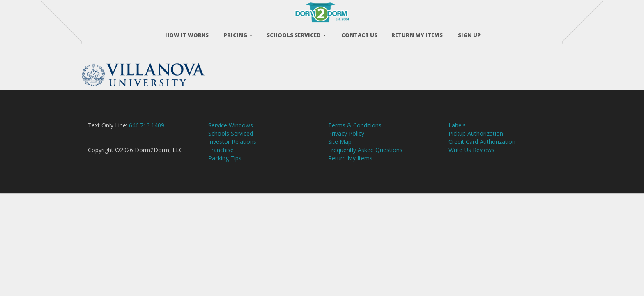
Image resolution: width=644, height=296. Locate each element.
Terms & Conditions (355, 133)
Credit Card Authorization (482, 150)
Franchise (221, 158)
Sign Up (469, 32)
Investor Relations (232, 150)
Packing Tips (225, 166)
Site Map (340, 150)
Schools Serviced (296, 32)
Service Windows (231, 133)
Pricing (238, 32)
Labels (457, 133)
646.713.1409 (147, 133)
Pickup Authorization (476, 142)
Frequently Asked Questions (365, 158)
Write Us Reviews (471, 158)
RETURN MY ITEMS (417, 32)
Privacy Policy (346, 142)
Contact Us (359, 32)
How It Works (186, 32)
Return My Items (350, 166)
